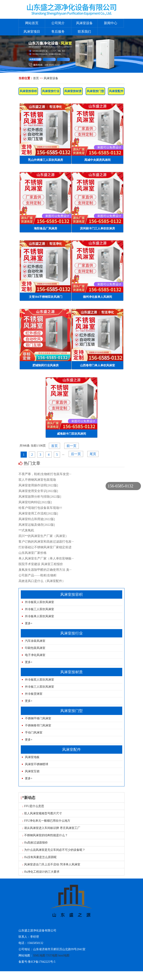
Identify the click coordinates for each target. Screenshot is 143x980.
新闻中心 (111, 23)
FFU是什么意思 (33, 806)
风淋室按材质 (73, 91)
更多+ (29, 623)
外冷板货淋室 (34, 694)
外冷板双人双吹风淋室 (39, 602)
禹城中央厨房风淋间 (97, 160)
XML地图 (39, 956)
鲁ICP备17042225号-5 (42, 962)
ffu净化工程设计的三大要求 (41, 872)
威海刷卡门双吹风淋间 (71, 434)
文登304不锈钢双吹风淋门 (46, 297)
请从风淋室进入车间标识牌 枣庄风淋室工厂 (51, 828)
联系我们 (84, 32)
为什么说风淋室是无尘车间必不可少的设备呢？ (54, 850)
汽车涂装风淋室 (35, 641)
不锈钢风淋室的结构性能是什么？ (45, 835)
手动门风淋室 (34, 733)
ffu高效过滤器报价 (35, 843)
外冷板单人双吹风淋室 (39, 616)
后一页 (76, 454)
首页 (36, 78)
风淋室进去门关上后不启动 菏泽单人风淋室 (51, 864)
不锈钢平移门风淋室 (38, 718)
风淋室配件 (116, 91)
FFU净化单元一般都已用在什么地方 (46, 821)
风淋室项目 (32, 32)
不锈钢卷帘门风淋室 (38, 725)
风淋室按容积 (28, 91)
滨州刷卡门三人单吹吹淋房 (97, 228)
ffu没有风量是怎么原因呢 (40, 857)
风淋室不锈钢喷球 (37, 764)
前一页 (71, 446)
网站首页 (32, 23)
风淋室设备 (84, 23)
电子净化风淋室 (35, 655)
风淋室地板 (32, 757)
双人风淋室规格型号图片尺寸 (42, 813)
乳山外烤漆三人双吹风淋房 (46, 160)
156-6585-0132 (120, 486)
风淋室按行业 (51, 91)
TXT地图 (52, 956)
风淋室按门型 (95, 91)
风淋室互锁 (32, 771)
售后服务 (58, 32)
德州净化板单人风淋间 (97, 297)
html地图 (64, 956)
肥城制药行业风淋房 (46, 365)
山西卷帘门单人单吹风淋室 (97, 365)
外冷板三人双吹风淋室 (39, 609)
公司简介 (58, 23)
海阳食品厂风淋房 (46, 228)
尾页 (93, 454)
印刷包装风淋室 (35, 648)
